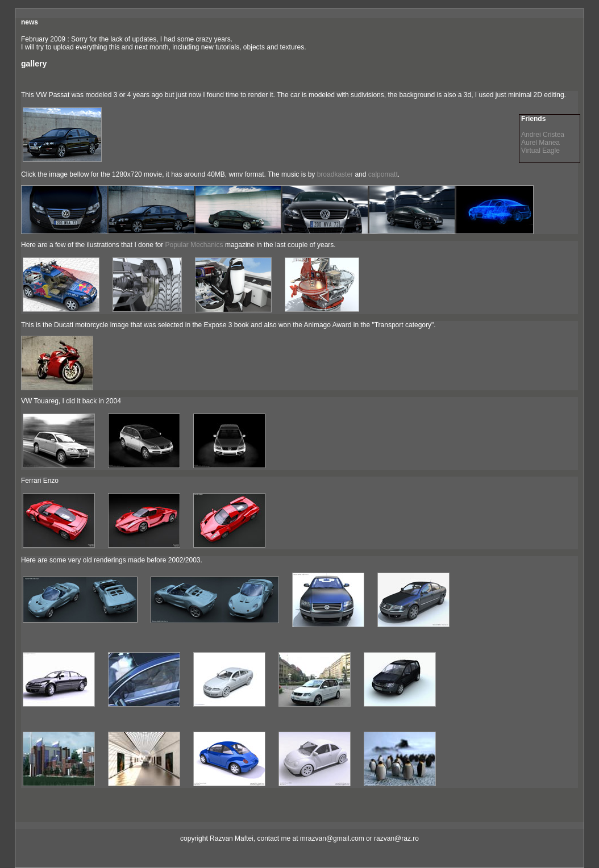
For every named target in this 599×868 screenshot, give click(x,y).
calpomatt (383, 174)
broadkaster (335, 174)
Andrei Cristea (543, 135)
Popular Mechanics (194, 245)
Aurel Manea (540, 143)
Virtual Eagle (540, 151)
